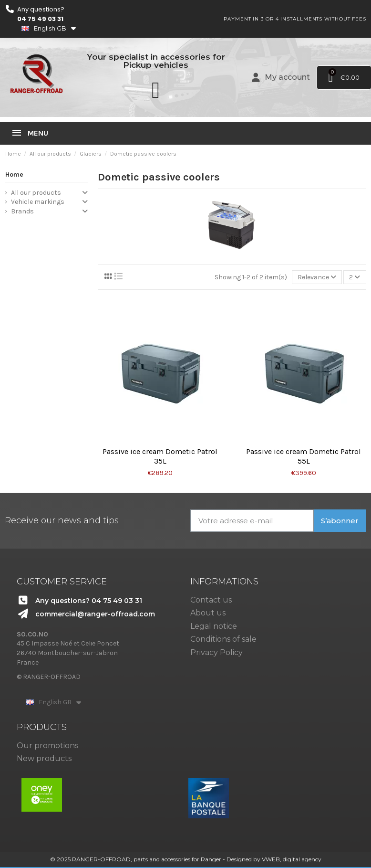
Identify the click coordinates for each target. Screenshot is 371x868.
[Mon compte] (281, 77)
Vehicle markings (38, 202)
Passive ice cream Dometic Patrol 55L (304, 456)
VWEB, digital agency (292, 859)
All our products (36, 193)
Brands (22, 211)
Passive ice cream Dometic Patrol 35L (160, 456)
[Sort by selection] (317, 277)
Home (14, 175)
